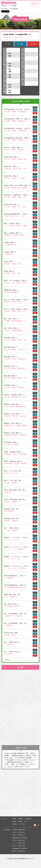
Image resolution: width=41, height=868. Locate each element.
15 (10, 87)
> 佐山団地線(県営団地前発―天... (15, 587)
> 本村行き (8, 492)
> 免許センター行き (11, 473)
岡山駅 (14, 821)
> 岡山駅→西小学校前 (11, 445)
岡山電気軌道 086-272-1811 (20, 838)
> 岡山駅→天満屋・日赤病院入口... (16, 112)
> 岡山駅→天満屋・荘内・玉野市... (16, 188)
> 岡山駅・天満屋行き (11, 483)
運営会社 (15, 824)
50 (10, 56)
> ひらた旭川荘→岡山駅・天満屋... (16, 226)
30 (10, 71)
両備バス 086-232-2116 (19, 851)
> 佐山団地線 (8, 578)
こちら (9, 767)
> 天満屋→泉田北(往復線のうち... (15, 321)
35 (10, 77)
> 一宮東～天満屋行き (11, 530)
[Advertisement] (20, 722)
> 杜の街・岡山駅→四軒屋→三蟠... (16, 378)
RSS (38, 825)
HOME (14, 819)
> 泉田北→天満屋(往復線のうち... (15, 330)
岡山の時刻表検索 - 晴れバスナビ (24, 859)
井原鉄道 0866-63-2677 (19, 830)
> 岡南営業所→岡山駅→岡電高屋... (16, 464)
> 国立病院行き (9, 511)
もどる (7, 660)
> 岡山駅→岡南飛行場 (11, 292)
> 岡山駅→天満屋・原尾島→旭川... (16, 197)
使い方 (26, 821)
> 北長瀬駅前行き (10, 245)
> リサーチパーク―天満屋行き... (15, 549)
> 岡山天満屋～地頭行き (12, 606)
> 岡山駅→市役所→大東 (12, 273)
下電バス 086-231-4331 (19, 840)
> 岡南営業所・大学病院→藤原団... (16, 425)
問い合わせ (22, 824)
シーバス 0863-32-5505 (19, 843)
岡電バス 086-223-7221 (19, 835)
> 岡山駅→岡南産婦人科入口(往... (15, 397)
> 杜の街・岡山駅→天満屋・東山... (16, 159)
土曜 (35, 110)
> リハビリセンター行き (12, 559)
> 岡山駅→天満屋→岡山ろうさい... (16, 311)
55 (10, 93)
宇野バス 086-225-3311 (19, 832)
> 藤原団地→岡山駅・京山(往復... (15, 416)
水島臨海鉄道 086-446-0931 (20, 848)
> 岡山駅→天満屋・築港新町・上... (16, 150)
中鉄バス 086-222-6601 (19, 846)
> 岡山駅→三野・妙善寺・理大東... (16, 283)
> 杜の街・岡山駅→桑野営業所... (15, 368)
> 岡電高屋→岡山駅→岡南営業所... (16, 454)
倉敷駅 (20, 821)
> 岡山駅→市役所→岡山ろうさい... (16, 302)
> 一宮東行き (8, 644)
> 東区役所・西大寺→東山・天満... (16, 169)
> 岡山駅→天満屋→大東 (12, 264)
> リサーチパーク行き (11, 540)
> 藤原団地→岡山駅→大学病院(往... (16, 435)
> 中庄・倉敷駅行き (11, 597)
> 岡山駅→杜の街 (10, 635)
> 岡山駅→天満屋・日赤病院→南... (16, 140)
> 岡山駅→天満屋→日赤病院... (14, 387)
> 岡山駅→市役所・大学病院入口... (16, 359)
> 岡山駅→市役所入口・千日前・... (16, 178)
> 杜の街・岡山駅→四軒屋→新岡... (16, 340)
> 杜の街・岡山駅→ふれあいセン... (16, 349)
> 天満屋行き (8, 254)
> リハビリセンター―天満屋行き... (16, 568)
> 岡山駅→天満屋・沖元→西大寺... (16, 207)
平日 (35, 108)
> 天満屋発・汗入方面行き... (14, 616)
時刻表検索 (28, 819)
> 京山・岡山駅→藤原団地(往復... (15, 406)
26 (10, 66)
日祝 (35, 113)
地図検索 (21, 819)
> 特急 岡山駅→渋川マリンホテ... (15, 216)
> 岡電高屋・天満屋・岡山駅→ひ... (16, 235)
